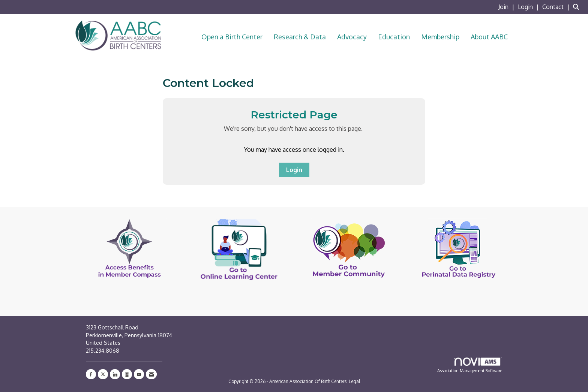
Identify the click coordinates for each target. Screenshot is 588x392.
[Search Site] (578, 7)
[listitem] (507, 7)
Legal (354, 381)
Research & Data (300, 37)
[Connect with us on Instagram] (127, 374)
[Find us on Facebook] (91, 374)
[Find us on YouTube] (139, 374)
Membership (440, 37)
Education (394, 37)
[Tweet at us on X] (103, 374)
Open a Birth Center (232, 37)
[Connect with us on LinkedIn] (115, 374)
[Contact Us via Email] (151, 374)
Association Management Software (470, 365)
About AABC (489, 37)
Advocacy (352, 37)
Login (294, 170)
